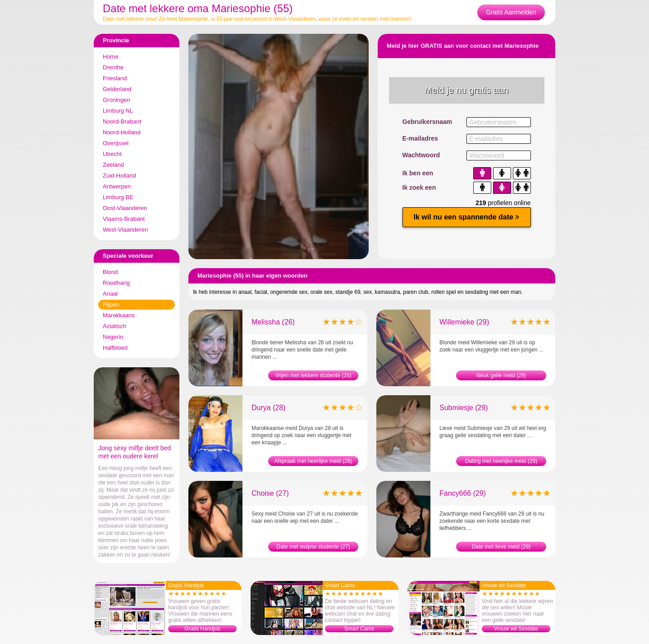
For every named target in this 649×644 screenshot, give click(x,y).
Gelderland (117, 89)
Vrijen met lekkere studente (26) (313, 375)
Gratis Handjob (202, 629)
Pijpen (111, 304)
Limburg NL (118, 111)
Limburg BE (118, 197)
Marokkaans (119, 315)
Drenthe (113, 67)
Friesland (115, 78)
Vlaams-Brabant (124, 219)
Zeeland (113, 165)
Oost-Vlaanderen (125, 208)
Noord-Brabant (122, 121)
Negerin (113, 337)
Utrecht (112, 154)
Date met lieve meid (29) (501, 547)
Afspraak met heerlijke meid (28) (313, 461)
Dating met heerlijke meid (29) (501, 461)
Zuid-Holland (119, 176)
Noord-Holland (122, 132)
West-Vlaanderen (125, 230)
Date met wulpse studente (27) (313, 547)
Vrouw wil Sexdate (516, 629)
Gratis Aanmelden (511, 12)
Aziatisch (114, 326)
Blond (110, 272)
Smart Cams (359, 629)
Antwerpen (117, 186)
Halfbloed (115, 348)
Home (111, 57)
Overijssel (116, 143)
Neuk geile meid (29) (501, 375)
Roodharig (116, 283)
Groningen (117, 100)
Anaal (110, 294)
